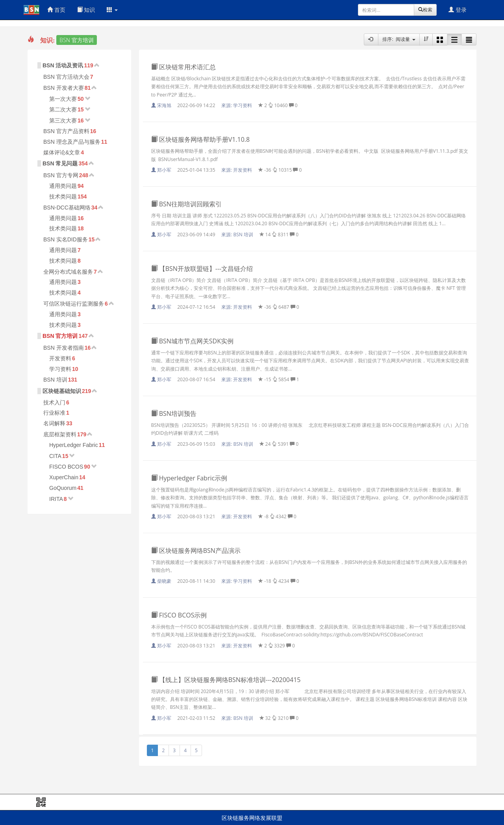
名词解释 (54, 423)
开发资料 (60, 358)
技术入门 (54, 402)
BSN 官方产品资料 (66, 131)
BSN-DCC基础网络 (67, 208)
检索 (425, 10)
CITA (55, 456)
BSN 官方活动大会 (66, 77)
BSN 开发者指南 (64, 348)
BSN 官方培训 (60, 336)
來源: (237, 105)
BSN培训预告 (174, 413)
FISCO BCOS (66, 467)
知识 (86, 10)
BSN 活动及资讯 (63, 65)
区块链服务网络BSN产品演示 (196, 551)
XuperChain (64, 477)
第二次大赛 (63, 109)
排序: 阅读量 (399, 39)
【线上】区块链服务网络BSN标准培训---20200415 (226, 680)
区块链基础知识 (62, 391)
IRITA (56, 499)
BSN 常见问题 (60, 163)
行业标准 (54, 413)
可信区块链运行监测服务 (74, 304)
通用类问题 (63, 186)
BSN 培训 (55, 380)
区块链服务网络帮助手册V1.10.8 (201, 139)
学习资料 (60, 369)
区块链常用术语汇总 (183, 67)
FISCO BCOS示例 (179, 615)
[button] (112, 10)
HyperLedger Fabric (74, 445)
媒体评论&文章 (62, 152)
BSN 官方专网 (61, 175)
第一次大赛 (63, 99)
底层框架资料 (60, 434)
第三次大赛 (63, 121)
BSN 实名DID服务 (66, 239)
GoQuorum (63, 488)
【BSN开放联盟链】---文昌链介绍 (202, 269)
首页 (56, 10)
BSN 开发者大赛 (64, 88)
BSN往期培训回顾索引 (186, 204)
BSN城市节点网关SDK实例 (193, 341)
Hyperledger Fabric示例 (189, 478)
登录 (458, 10)
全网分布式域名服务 (68, 272)
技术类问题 (63, 197)
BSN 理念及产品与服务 (72, 142)
